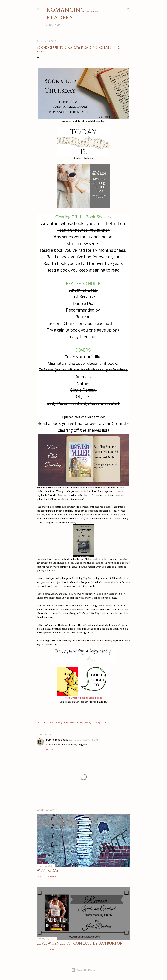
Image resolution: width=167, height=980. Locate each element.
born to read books (57, 740)
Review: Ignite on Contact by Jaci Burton (80, 943)
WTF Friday (48, 870)
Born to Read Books (73, 723)
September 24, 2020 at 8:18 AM (84, 740)
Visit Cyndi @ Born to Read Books (84, 698)
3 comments (50, 949)
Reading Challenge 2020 (95, 723)
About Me (54, 25)
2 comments (50, 876)
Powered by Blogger (83, 970)
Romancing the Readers (72, 14)
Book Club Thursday (53, 723)
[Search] (129, 9)
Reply (49, 750)
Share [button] (39, 718)
